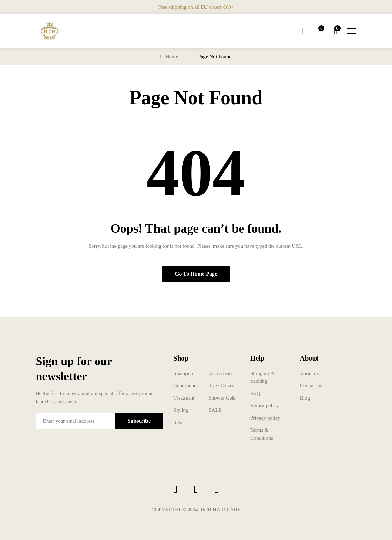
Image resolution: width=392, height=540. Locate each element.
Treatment (184, 398)
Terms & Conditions (262, 434)
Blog (305, 398)
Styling (181, 410)
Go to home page (196, 274)
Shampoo (183, 373)
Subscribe (139, 421)
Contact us (311, 385)
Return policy (264, 405)
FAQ (255, 393)
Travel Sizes (221, 385)
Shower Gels (222, 398)
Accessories (221, 373)
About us (309, 373)
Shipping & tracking (262, 377)
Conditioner (186, 385)
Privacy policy (265, 418)
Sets (178, 422)
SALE (215, 410)
